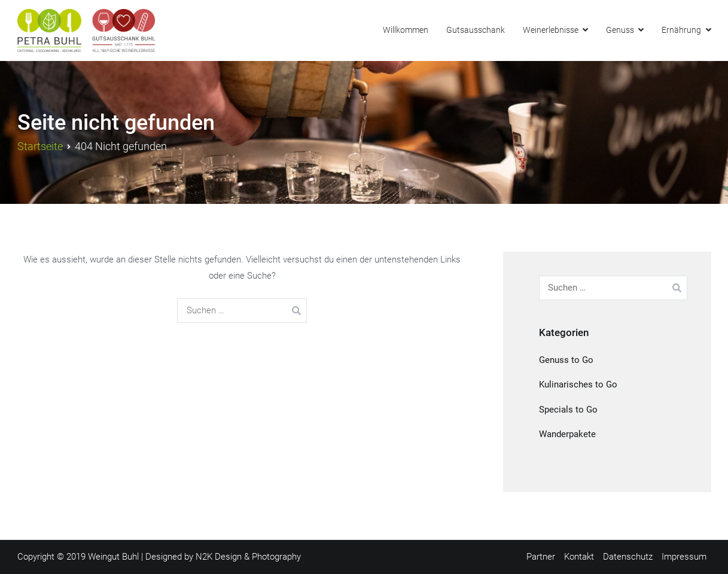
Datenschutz (628, 557)
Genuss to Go (566, 360)
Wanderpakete (567, 434)
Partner (541, 557)
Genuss (620, 30)
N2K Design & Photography (248, 557)
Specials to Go (568, 410)
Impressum (684, 557)
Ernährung (681, 30)
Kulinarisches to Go (578, 384)
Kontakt (579, 557)
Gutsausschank (476, 30)
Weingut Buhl (113, 557)
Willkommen (406, 30)
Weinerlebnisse (551, 30)
